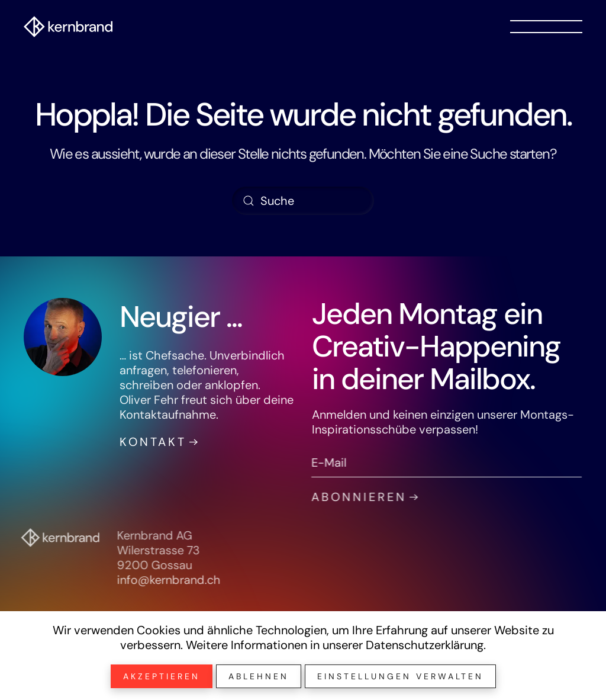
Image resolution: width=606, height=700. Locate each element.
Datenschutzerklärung (425, 645)
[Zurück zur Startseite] (68, 27)
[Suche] (303, 201)
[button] (546, 27)
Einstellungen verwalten (400, 676)
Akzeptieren (162, 676)
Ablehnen (259, 676)
